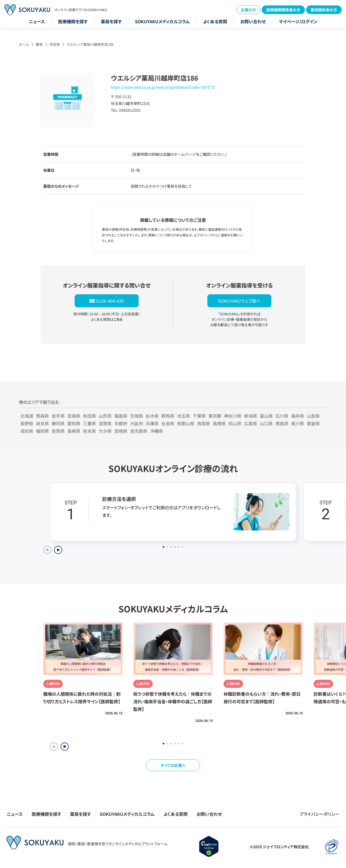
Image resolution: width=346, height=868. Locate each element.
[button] (65, 747)
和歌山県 (186, 423)
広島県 (251, 423)
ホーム (24, 44)
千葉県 (199, 416)
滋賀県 (105, 423)
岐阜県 (42, 423)
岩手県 (58, 416)
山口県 (266, 423)
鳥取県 (204, 423)
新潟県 (251, 416)
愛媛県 (313, 423)
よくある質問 (215, 21)
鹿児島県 (139, 431)
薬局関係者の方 (324, 10)
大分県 (105, 431)
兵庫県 (152, 423)
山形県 (105, 416)
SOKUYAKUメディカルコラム (162, 21)
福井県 (298, 416)
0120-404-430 (110, 301)
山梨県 (313, 416)
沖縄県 (157, 431)
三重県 (89, 423)
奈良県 (168, 423)
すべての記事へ (173, 765)
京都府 (121, 423)
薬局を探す (111, 21)
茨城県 (137, 416)
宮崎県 (121, 431)
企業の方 (248, 10)
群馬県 (168, 416)
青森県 (42, 416)
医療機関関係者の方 (283, 10)
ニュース (37, 21)
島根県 (219, 423)
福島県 (121, 416)
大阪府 (137, 423)
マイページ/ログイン (298, 21)
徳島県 (282, 423)
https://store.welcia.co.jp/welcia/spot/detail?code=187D (161, 87)
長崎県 (74, 431)
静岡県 (58, 423)
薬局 (39, 44)
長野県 (27, 423)
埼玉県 (55, 44)
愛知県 (74, 423)
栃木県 (152, 416)
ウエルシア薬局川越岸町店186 (90, 44)
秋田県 (89, 416)
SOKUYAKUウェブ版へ (239, 301)
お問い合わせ (253, 21)
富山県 (266, 416)
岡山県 (235, 423)
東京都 (215, 416)
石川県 (282, 416)
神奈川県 (233, 416)
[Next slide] (58, 550)
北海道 (27, 416)
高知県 (27, 431)
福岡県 (42, 431)
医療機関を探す (73, 21)
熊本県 (89, 431)
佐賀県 (58, 431)
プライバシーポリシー (320, 814)
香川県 (298, 423)
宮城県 (74, 416)
